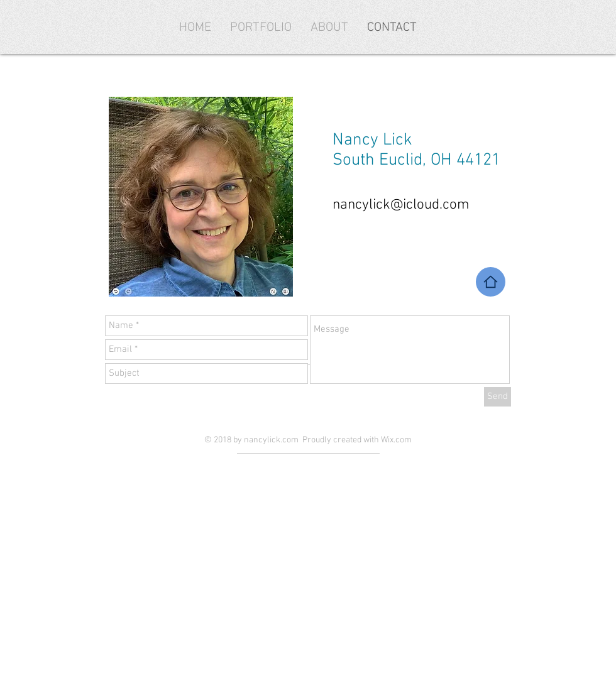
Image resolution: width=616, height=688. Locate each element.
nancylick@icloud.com (401, 205)
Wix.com (396, 440)
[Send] (498, 397)
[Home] (491, 282)
